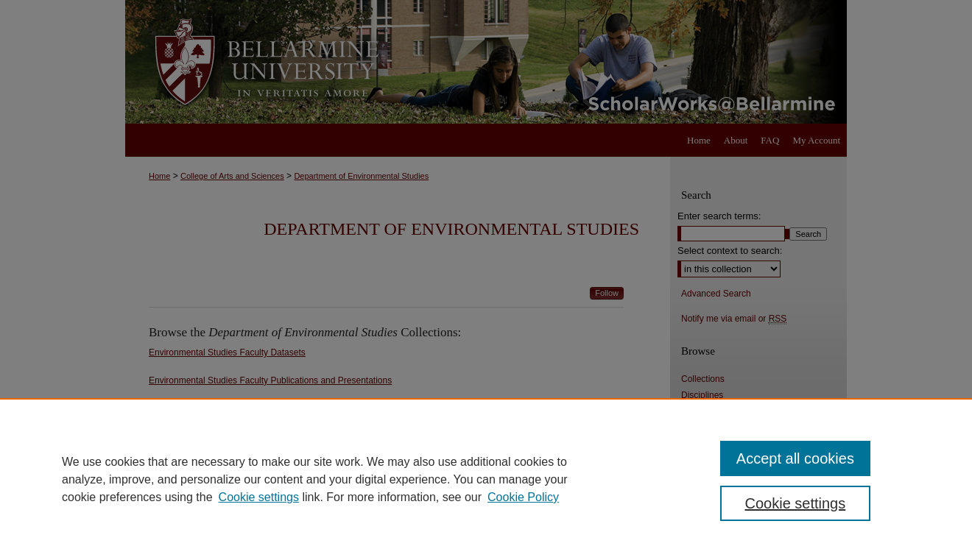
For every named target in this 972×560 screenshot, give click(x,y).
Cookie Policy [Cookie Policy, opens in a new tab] (523, 497)
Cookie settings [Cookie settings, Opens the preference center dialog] (796, 503)
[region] (486, 479)
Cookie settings (259, 497)
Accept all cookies (795, 458)
